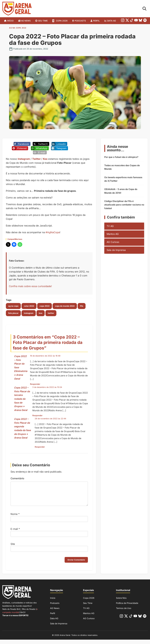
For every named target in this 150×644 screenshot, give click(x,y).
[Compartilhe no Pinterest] (19, 148)
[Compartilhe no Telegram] (60, 148)
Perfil (96, 21)
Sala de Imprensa (116, 250)
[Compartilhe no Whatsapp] (39, 148)
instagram (29, 313)
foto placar (13, 313)
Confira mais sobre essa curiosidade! (30, 286)
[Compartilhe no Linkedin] (60, 144)
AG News (26, 21)
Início (10, 21)
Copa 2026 (62, 21)
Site (13, 548)
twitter (51, 313)
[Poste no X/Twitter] (41, 144)
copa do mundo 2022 (65, 306)
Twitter (36, 159)
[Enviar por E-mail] (40, 152)
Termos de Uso (124, 612)
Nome (15, 518)
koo (41, 313)
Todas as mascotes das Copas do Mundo (122, 167)
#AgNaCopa (53, 232)
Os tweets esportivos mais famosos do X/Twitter (123, 179)
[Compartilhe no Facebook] (21, 144)
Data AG (112, 21)
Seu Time (88, 607)
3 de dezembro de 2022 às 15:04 (47, 387)
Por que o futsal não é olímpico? (121, 157)
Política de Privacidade (127, 607)
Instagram (24, 159)
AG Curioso (113, 242)
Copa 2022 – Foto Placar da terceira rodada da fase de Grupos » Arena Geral (22, 399)
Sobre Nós (121, 602)
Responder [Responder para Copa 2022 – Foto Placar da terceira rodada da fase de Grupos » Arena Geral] (37, 415)
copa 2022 (45, 306)
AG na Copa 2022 (18, 28)
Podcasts (80, 21)
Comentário (17, 478)
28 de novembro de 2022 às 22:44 (50, 418)
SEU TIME (43, 21)
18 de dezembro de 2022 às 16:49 (45, 355)
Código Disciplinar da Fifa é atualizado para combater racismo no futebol (124, 205)
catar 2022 (29, 306)
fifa (82, 306)
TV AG (110, 226)
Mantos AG (113, 234)
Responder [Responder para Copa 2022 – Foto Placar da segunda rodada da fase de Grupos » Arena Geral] (40, 446)
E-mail (15, 533)
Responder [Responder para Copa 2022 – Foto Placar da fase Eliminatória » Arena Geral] (35, 384)
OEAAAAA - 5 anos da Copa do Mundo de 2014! (121, 191)
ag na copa (13, 306)
